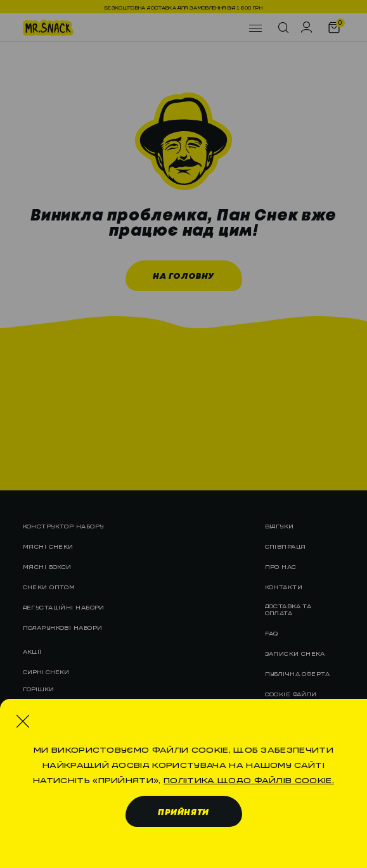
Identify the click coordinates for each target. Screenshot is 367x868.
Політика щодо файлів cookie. (249, 778)
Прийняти (183, 813)
